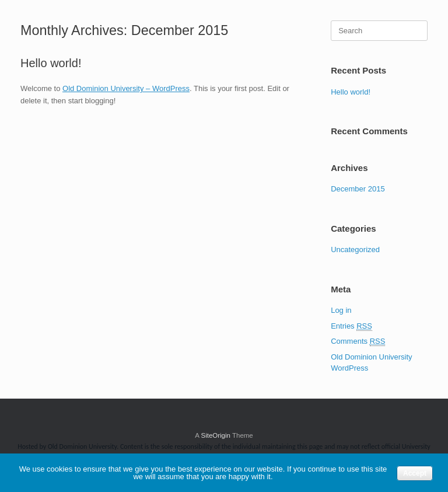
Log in (341, 310)
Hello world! (51, 63)
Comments (358, 341)
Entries (351, 326)
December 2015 (358, 189)
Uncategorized (355, 250)
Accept (415, 473)
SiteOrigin (216, 435)
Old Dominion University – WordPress (126, 88)
